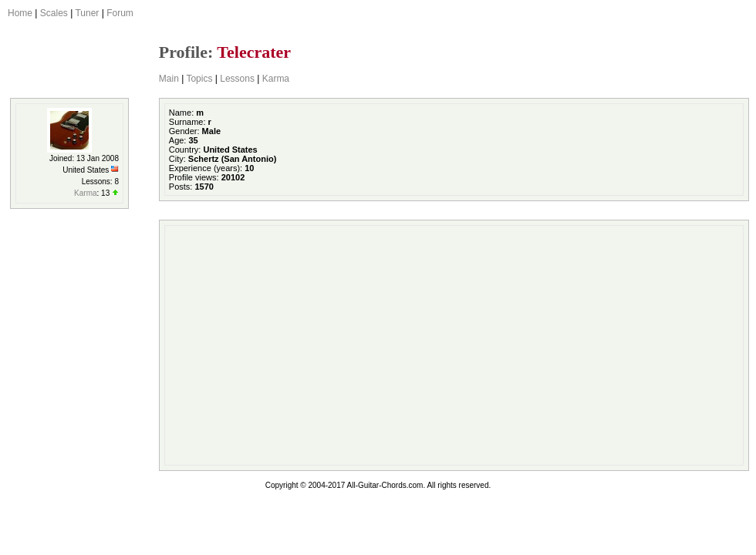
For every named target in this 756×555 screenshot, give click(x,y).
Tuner (87, 13)
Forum (120, 13)
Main (169, 79)
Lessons (237, 79)
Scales (54, 13)
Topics (199, 79)
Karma (276, 79)
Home (20, 13)
